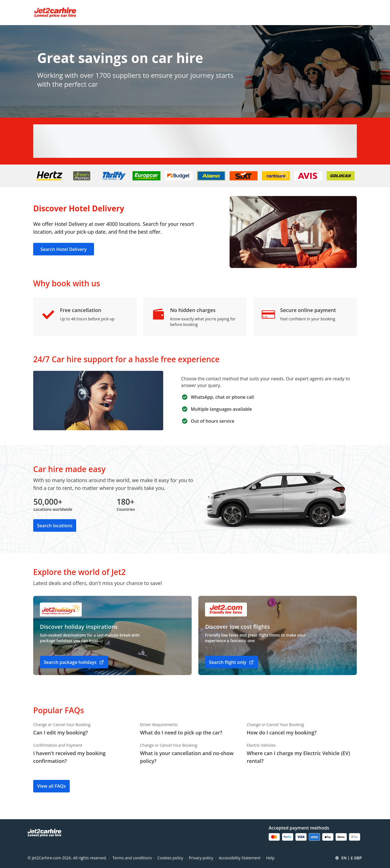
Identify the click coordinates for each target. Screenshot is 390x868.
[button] (348, 858)
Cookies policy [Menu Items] (170, 858)
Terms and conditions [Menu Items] (132, 858)
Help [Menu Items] (270, 858)
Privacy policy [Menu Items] (201, 858)
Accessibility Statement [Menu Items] (240, 858)
